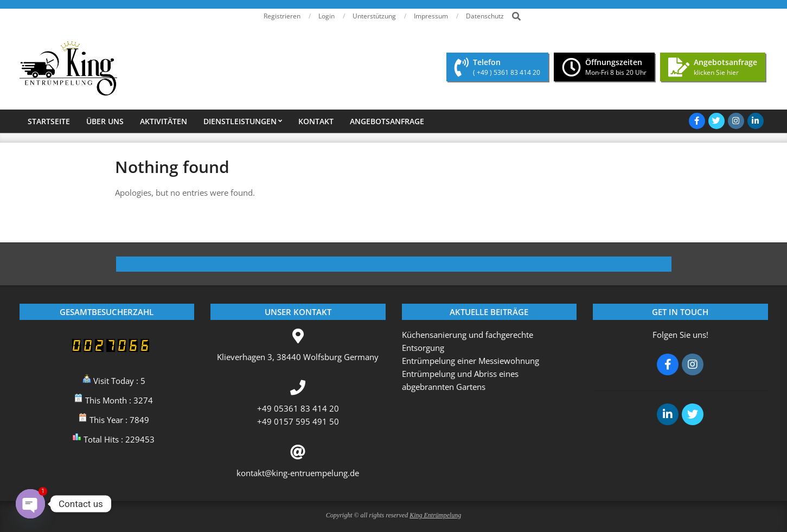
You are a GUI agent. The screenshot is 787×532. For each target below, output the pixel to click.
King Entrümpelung (435, 515)
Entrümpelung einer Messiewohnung (471, 361)
